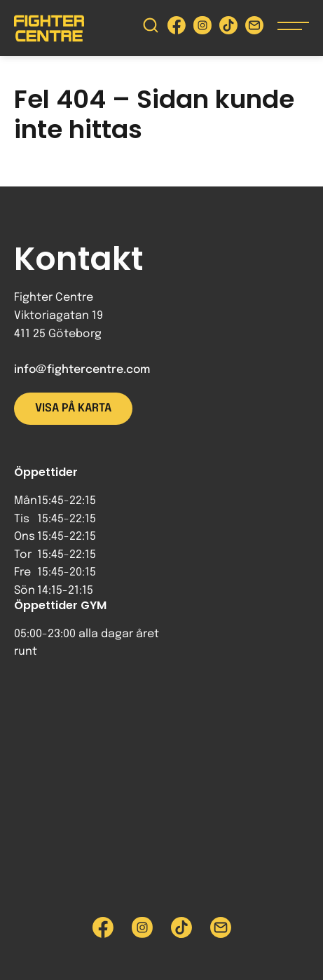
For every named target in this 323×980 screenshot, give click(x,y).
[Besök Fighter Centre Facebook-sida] (177, 28)
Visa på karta (73, 408)
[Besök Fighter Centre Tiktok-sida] (228, 28)
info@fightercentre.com (82, 370)
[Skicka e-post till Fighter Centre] (254, 28)
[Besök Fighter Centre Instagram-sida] (202, 28)
